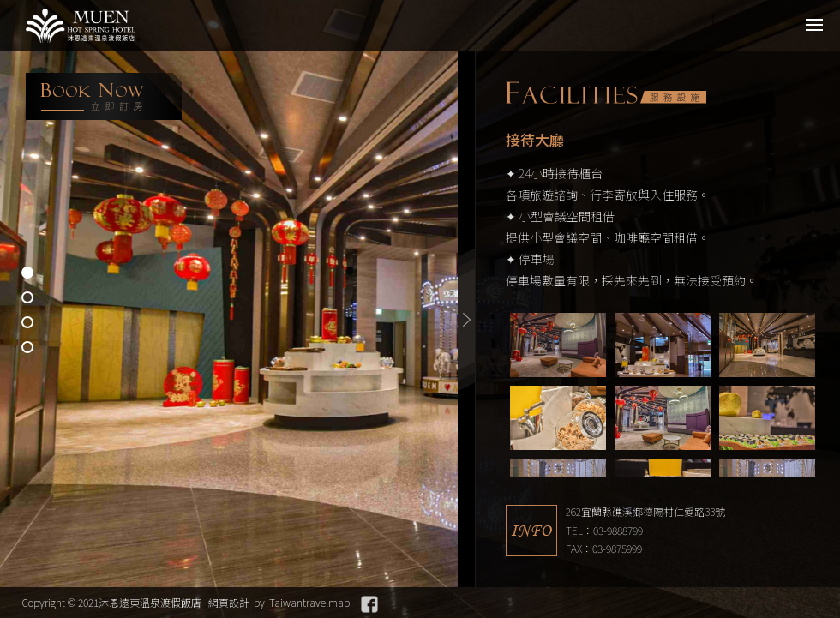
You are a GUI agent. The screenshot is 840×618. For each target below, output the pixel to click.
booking (104, 96)
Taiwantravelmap (309, 602)
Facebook (369, 604)
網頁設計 (229, 602)
